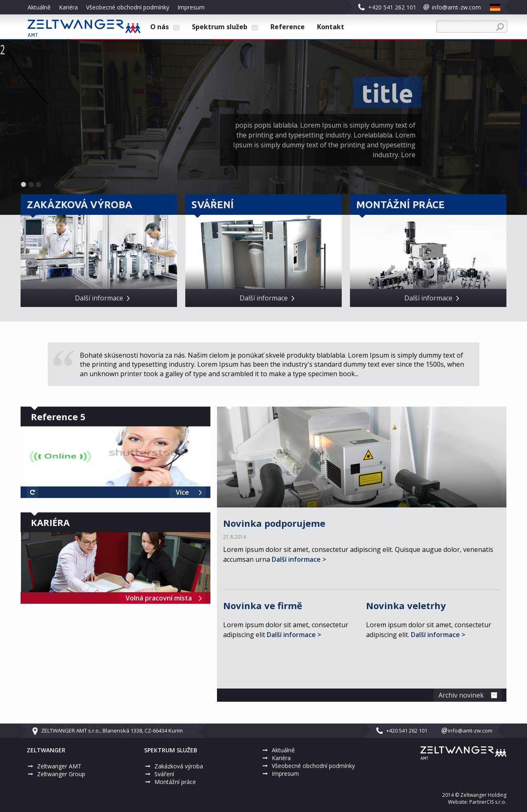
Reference (288, 27)
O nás (165, 27)
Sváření (164, 774)
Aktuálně (39, 7)
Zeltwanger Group (61, 774)
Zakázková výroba (179, 766)
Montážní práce (175, 782)
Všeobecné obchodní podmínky (128, 7)
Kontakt (331, 27)
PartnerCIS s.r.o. (488, 802)
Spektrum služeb (225, 27)
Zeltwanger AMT (59, 766)
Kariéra (68, 7)
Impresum (191, 7)
